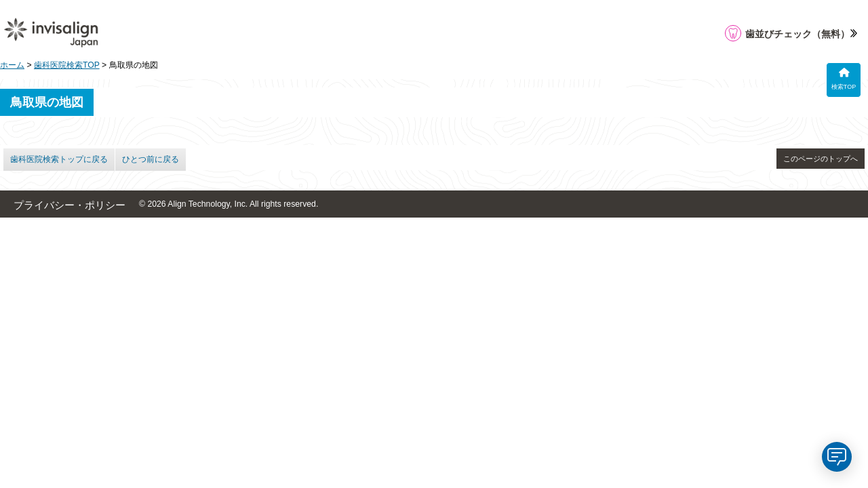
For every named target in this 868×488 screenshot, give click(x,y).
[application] (837, 457)
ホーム (12, 65)
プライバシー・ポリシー (70, 205)
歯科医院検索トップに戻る (59, 159)
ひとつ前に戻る (151, 159)
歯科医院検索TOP (67, 65)
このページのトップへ (821, 159)
